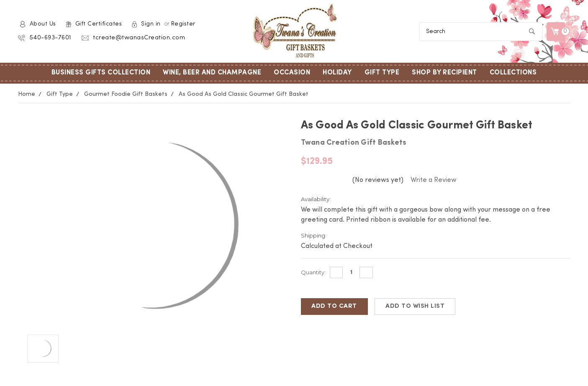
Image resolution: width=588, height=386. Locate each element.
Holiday (340, 73)
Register (183, 24)
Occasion (295, 73)
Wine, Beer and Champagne (215, 73)
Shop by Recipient (448, 73)
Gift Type (385, 73)
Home (27, 94)
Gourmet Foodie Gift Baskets (126, 94)
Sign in (151, 24)
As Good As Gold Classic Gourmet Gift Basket (244, 94)
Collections (516, 73)
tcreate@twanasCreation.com (139, 38)
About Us (43, 24)
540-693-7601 (50, 38)
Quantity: (313, 272)
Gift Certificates (99, 24)
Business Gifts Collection (104, 73)
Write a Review (434, 180)
